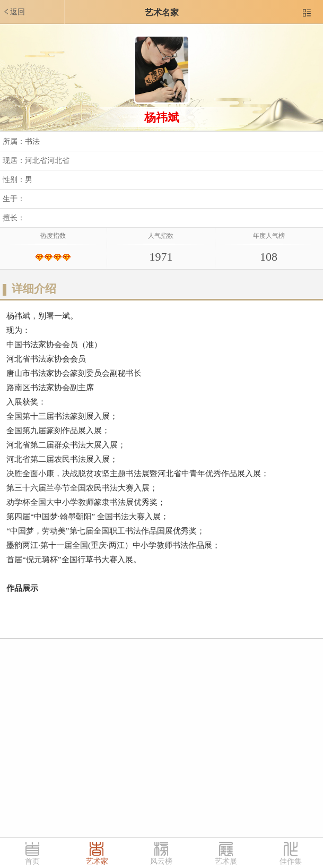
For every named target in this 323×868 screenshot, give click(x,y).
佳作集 (291, 861)
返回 (14, 12)
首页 (32, 861)
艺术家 (97, 861)
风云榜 (161, 861)
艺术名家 (162, 12)
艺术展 (226, 861)
